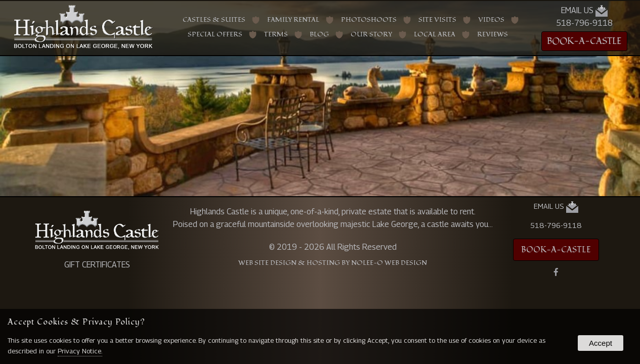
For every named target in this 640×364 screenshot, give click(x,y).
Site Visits (437, 20)
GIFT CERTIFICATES (97, 265)
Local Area (435, 35)
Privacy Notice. (80, 351)
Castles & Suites (214, 20)
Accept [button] (601, 343)
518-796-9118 (584, 23)
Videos (491, 20)
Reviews (493, 35)
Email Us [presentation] (584, 11)
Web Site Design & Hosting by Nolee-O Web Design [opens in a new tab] (333, 263)
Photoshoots (369, 20)
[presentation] (556, 273)
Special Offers (215, 35)
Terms (276, 35)
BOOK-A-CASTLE (584, 41)
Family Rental (293, 20)
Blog (319, 35)
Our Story (371, 35)
